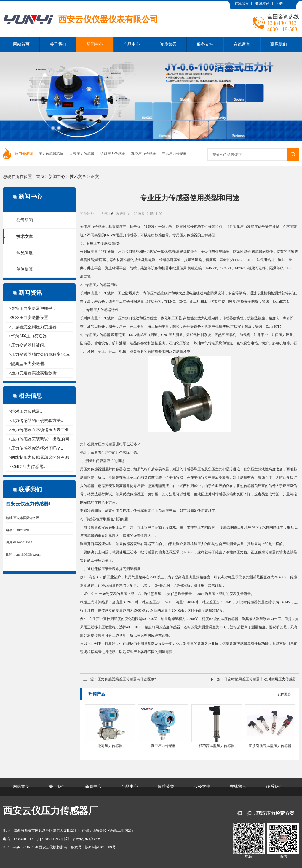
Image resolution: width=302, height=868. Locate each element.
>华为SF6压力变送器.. (29, 336)
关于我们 (58, 44)
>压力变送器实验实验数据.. (34, 373)
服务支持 (205, 44)
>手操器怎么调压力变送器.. (34, 327)
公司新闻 (25, 220)
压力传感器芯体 (51, 154)
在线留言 (242, 4)
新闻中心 (95, 44)
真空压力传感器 (143, 154)
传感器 (106, 243)
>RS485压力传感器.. (27, 467)
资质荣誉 (168, 44)
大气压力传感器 (82, 154)
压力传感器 (96, 227)
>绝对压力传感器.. (26, 411)
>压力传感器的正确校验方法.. (36, 421)
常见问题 (25, 253)
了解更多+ (285, 694)
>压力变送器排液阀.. (28, 345)
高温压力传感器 (174, 154)
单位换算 (25, 269)
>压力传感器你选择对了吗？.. (36, 448)
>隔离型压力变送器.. (28, 364)
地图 (280, 4)
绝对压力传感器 (113, 154)
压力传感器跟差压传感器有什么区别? (127, 679)
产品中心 (132, 44)
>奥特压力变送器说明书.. (32, 308)
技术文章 (78, 177)
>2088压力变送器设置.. (30, 318)
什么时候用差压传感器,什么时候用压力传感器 (260, 679)
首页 (40, 177)
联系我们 (279, 44)
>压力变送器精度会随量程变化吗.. (40, 354)
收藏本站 (263, 4)
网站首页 (21, 44)
